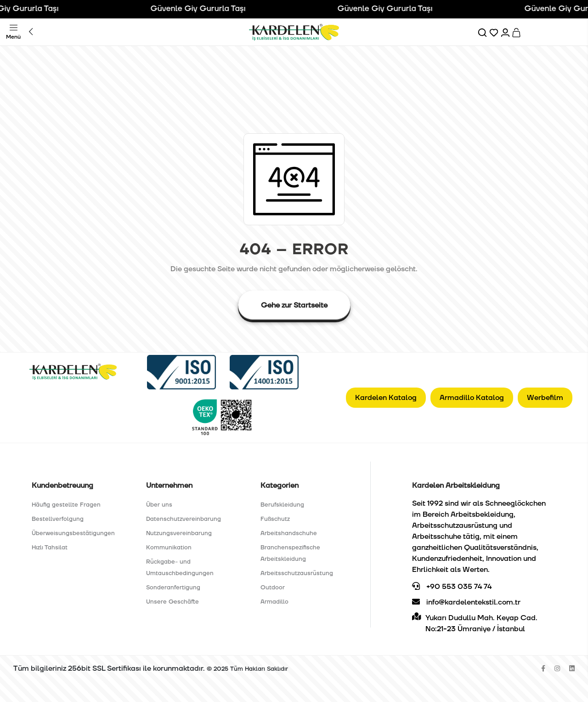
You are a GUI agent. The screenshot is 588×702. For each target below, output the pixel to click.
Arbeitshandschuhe (289, 533)
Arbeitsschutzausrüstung (297, 573)
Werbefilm (545, 398)
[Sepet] (517, 32)
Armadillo (274, 602)
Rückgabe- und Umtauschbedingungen (180, 568)
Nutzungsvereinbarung (179, 533)
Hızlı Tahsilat (50, 548)
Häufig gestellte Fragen (66, 505)
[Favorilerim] (495, 32)
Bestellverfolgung (58, 519)
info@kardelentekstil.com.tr (466, 602)
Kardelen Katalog (386, 398)
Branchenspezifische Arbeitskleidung (290, 553)
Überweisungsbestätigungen (73, 533)
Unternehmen (169, 485)
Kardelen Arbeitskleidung (456, 485)
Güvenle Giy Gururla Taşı (204, 9)
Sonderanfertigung (173, 588)
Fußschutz (275, 519)
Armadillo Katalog (472, 398)
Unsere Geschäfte (172, 602)
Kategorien (280, 485)
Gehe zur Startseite (294, 305)
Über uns (159, 505)
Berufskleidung (282, 505)
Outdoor (273, 588)
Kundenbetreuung (62, 485)
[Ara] (483, 32)
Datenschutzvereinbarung (184, 519)
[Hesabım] (506, 32)
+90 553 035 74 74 (452, 587)
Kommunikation (169, 548)
